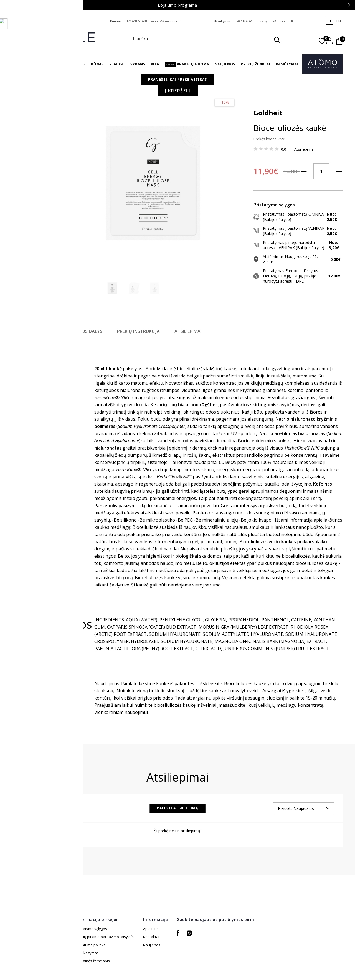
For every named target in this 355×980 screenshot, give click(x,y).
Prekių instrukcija (142, 311)
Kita (155, 64)
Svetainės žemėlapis (93, 933)
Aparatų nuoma (187, 64)
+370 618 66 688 (136, 21)
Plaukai (117, 64)
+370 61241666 (244, 21)
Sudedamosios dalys (80, 311)
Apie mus (151, 909)
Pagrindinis (213, 86)
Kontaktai (151, 917)
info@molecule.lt (64, 21)
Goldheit (218, 110)
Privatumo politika (91, 925)
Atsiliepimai (254, 147)
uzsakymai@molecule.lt (275, 21)
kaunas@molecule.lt (166, 21)
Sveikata (58, 64)
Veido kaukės (259, 86)
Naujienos (225, 64)
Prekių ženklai (255, 64)
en (339, 21)
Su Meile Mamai (29, 64)
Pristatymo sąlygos (91, 909)
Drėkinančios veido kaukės (300, 86)
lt (330, 21)
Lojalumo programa (177, 5)
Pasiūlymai (287, 64)
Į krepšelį (291, 187)
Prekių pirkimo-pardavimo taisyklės (105, 917)
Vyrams (138, 64)
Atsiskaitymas (87, 941)
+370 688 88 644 (37, 21)
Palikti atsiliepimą (178, 788)
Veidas (79, 64)
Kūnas (97, 64)
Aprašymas (26, 311)
